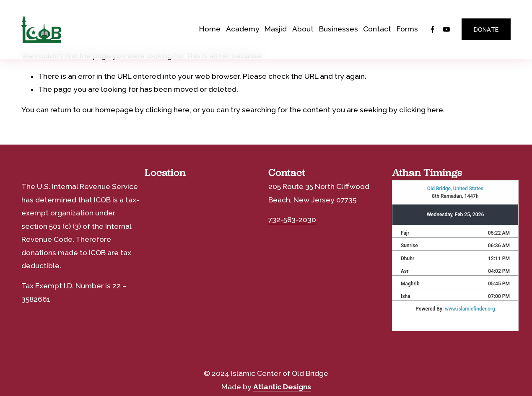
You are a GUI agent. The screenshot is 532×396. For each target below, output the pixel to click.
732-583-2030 (292, 220)
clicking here (167, 110)
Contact (377, 29)
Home (210, 29)
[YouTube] (446, 29)
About (303, 29)
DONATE (486, 30)
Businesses (339, 29)
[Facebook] (433, 29)
